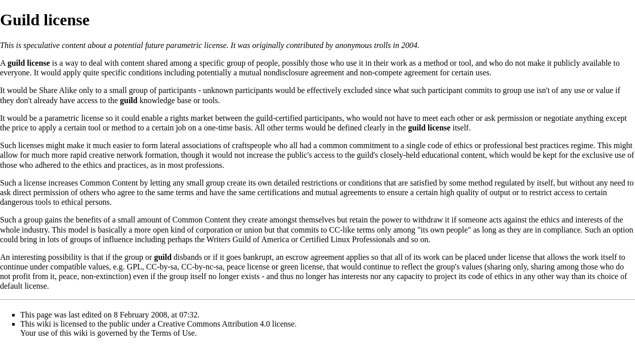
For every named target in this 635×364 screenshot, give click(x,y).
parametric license (196, 45)
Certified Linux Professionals (348, 239)
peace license (248, 267)
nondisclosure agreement (304, 73)
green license (302, 267)
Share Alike (58, 90)
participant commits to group (475, 90)
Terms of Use (173, 333)
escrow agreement (315, 257)
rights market (192, 118)
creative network (116, 155)
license (520, 257)
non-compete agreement (399, 73)
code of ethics (450, 145)
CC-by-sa (162, 267)
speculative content (54, 45)
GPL (135, 267)
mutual (250, 73)
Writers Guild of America (248, 239)
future (155, 45)
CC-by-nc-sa (202, 267)
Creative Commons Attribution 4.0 (214, 324)
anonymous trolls (363, 45)
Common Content (109, 183)
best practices (547, 145)
